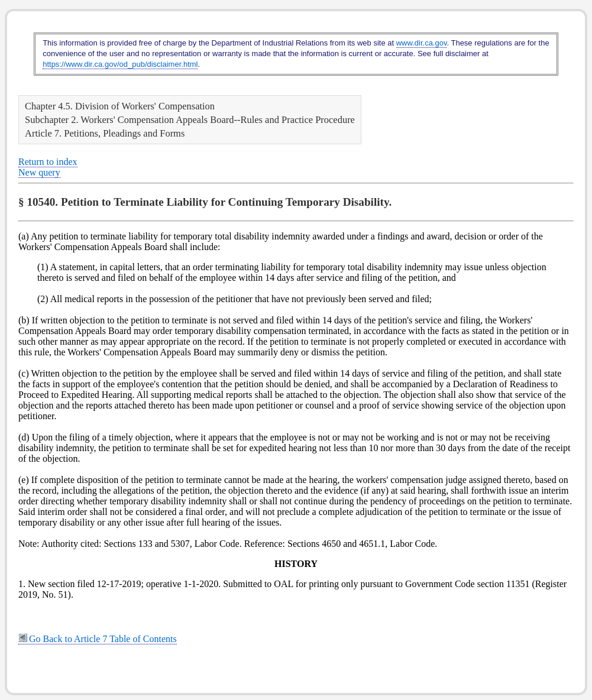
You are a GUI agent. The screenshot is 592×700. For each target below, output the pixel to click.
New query (39, 172)
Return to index (48, 162)
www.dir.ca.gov (422, 43)
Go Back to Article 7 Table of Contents (98, 639)
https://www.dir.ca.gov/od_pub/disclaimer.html (120, 64)
